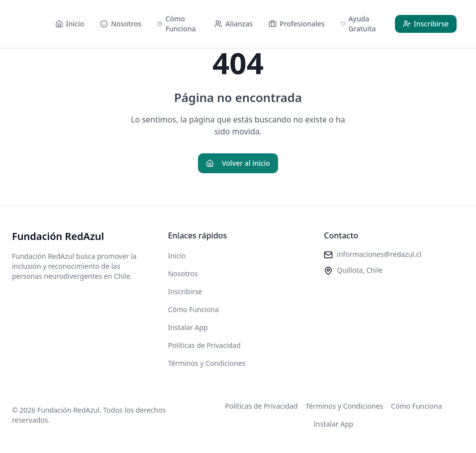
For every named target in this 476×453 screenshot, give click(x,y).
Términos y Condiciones (207, 363)
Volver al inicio (238, 163)
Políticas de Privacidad (204, 345)
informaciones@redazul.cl (379, 254)
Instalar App (188, 327)
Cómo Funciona (193, 309)
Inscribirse (185, 291)
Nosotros (183, 274)
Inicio (177, 256)
